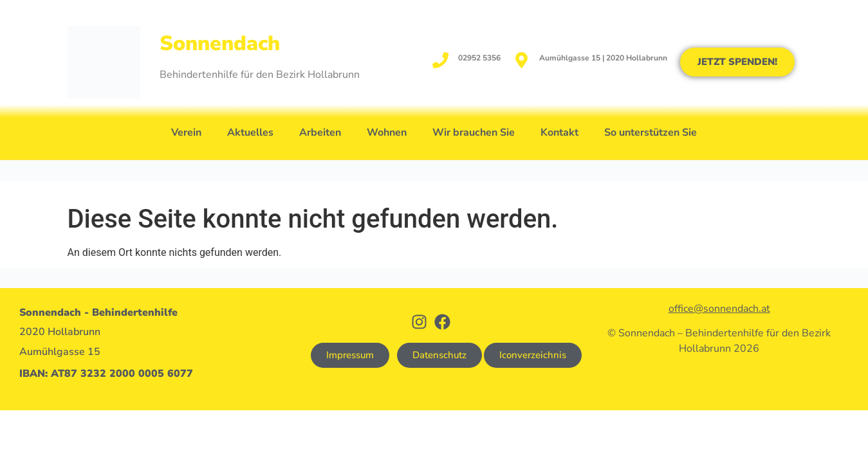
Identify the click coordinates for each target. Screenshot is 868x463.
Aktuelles (250, 132)
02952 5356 (479, 58)
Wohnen (387, 132)
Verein (186, 132)
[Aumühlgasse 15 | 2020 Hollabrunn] (522, 60)
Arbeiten (320, 132)
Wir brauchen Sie (474, 132)
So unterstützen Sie (651, 132)
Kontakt (559, 132)
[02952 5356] (440, 60)
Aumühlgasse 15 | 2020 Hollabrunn (603, 58)
